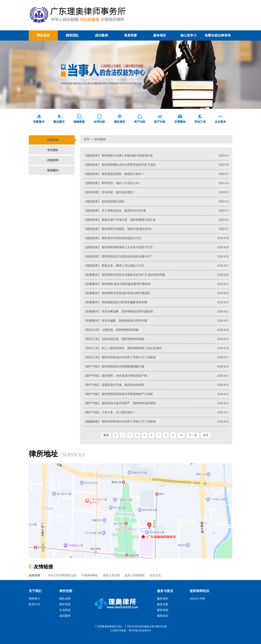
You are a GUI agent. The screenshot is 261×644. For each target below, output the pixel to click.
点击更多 (220, 119)
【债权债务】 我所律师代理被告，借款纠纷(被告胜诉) (156, 229)
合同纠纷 (99, 119)
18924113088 (197, 599)
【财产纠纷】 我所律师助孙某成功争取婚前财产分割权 (156, 394)
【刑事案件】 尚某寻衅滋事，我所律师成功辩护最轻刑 (156, 312)
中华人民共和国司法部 (62, 575)
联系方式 (34, 604)
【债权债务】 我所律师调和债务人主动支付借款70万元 (156, 247)
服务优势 (163, 604)
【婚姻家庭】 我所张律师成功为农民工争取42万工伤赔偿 (156, 422)
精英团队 (72, 35)
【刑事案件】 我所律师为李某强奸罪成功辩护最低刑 (156, 293)
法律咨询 (53, 140)
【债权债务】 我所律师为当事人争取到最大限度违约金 (156, 156)
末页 (206, 435)
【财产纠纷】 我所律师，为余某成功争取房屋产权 (156, 376)
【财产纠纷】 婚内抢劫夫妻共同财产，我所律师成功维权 (156, 403)
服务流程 (163, 610)
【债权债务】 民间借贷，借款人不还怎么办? (156, 183)
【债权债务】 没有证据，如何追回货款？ (156, 192)
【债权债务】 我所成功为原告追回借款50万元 (156, 238)
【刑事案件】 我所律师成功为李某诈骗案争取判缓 (156, 302)
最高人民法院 (112, 575)
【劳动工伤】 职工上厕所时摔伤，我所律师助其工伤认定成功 (156, 348)
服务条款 (163, 616)
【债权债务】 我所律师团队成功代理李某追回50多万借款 (156, 165)
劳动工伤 (200, 119)
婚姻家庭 (79, 119)
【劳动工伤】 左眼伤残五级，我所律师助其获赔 (156, 339)
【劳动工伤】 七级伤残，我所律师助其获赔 (156, 330)
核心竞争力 (189, 35)
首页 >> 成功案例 (95, 139)
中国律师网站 (90, 575)
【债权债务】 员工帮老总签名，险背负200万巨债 (156, 211)
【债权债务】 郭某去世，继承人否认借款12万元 (156, 266)
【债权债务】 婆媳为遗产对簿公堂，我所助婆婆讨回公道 (156, 220)
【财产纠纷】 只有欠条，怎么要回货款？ (156, 412)
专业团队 (53, 150)
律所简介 (34, 599)
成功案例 (101, 35)
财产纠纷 (160, 119)
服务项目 (160, 35)
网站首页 (43, 35)
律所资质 (65, 604)
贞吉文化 (155, 575)
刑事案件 (39, 119)
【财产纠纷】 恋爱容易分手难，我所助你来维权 (156, 385)
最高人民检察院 (135, 575)
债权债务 (120, 119)
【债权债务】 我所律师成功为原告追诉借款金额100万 (156, 257)
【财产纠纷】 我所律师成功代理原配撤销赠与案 (156, 367)
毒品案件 (59, 119)
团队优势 (65, 599)
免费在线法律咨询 (218, 35)
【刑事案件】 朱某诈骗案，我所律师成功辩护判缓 (156, 321)
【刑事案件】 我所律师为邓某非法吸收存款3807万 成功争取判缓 (156, 275)
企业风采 (65, 610)
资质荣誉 (130, 35)
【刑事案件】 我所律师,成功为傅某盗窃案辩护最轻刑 (156, 284)
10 (181, 435)
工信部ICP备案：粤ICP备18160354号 (130, 631)
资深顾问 (53, 170)
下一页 (193, 435)
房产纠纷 (140, 119)
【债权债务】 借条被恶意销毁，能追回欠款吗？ (156, 174)
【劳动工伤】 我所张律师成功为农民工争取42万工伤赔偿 (156, 357)
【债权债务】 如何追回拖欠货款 (156, 202)
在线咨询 (53, 160)
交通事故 (180, 119)
